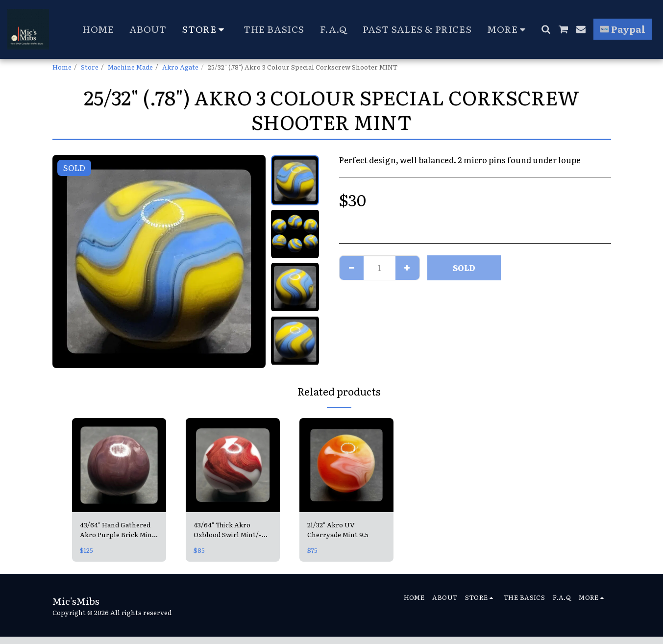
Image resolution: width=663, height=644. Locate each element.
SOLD (464, 268)
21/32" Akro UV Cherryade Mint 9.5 (338, 530)
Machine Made (130, 67)
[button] (546, 29)
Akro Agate (180, 67)
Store (90, 67)
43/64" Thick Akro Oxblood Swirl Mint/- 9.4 (228, 530)
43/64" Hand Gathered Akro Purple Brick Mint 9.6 (117, 530)
